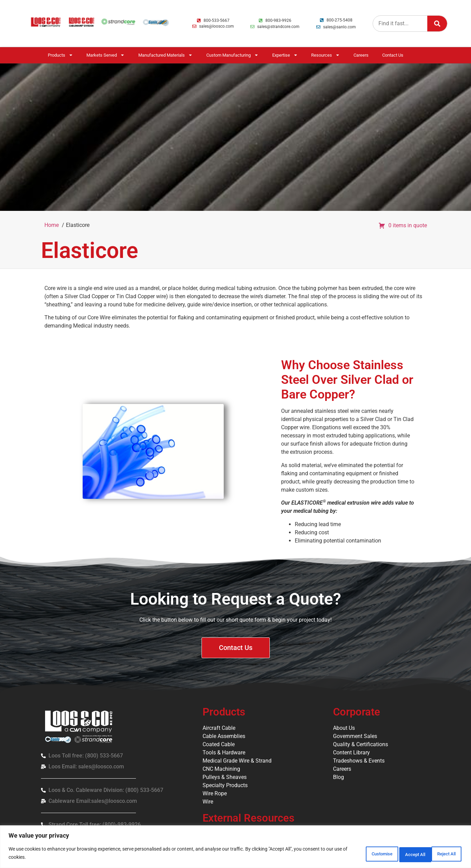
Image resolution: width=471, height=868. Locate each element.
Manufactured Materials (165, 55)
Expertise (285, 55)
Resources (325, 55)
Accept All (442, 854)
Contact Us (393, 55)
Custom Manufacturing (232, 55)
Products (60, 55)
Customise (353, 854)
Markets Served (106, 55)
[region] (235, 848)
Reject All (398, 854)
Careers (361, 55)
